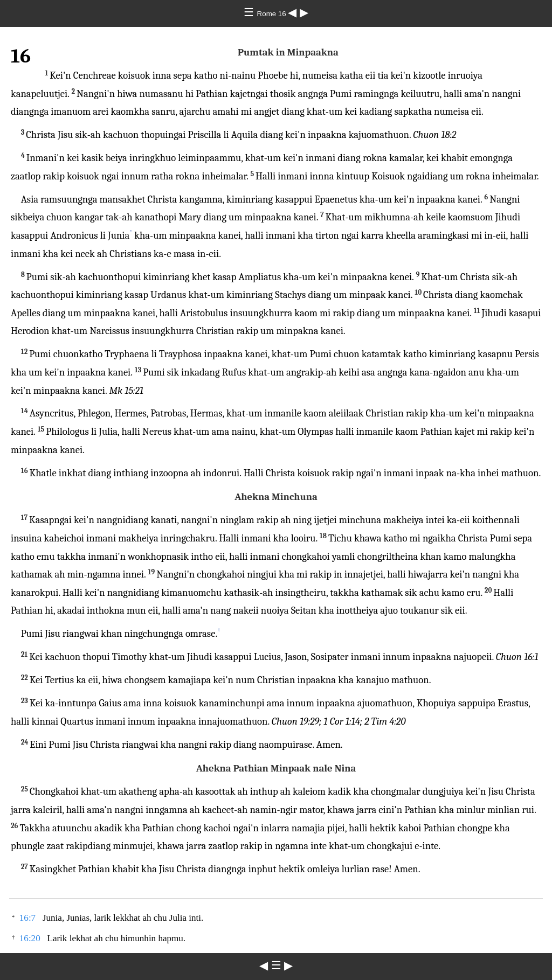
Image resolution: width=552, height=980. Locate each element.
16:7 (27, 918)
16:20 (30, 938)
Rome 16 (273, 14)
